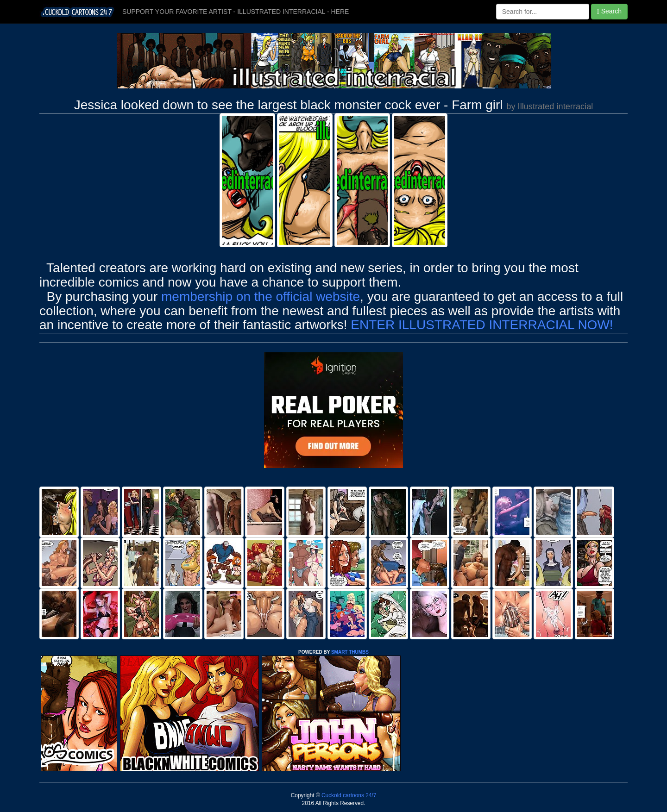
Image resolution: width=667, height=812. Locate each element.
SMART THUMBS (350, 652)
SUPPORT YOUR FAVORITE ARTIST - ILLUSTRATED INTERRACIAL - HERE (236, 12)
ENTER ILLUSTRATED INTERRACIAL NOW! (482, 325)
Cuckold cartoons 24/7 (348, 795)
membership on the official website (261, 297)
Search (609, 11)
